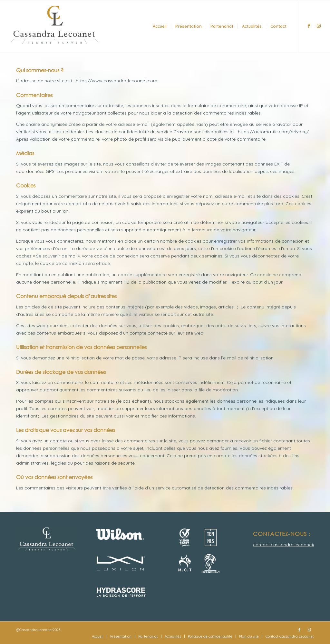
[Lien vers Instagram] (319, 26)
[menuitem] (160, 26)
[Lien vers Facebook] (309, 26)
